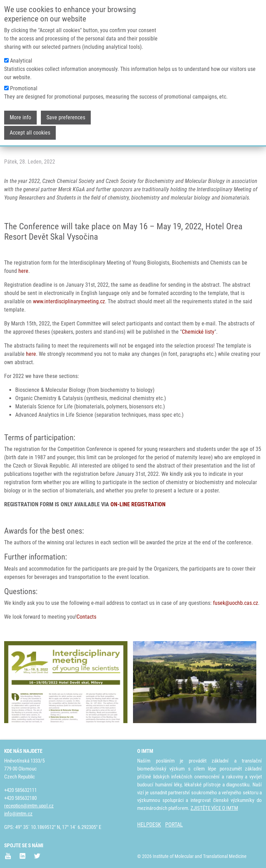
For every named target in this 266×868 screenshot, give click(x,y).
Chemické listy (198, 332)
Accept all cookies (30, 126)
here (23, 271)
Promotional (24, 82)
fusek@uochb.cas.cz (236, 603)
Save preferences (66, 111)
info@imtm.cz (18, 814)
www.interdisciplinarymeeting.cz (69, 301)
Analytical (21, 54)
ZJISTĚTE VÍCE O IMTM (214, 808)
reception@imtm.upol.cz (29, 806)
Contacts (86, 617)
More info (20, 111)
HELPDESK (149, 825)
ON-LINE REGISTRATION (138, 504)
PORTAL (174, 825)
